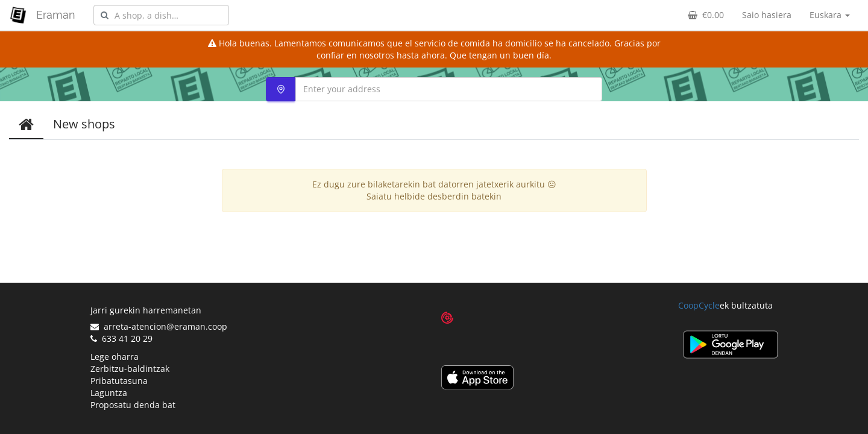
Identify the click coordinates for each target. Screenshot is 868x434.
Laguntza (109, 393)
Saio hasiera (767, 15)
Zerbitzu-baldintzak (130, 369)
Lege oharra (115, 357)
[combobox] (161, 15)
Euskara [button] (830, 15)
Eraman (56, 15)
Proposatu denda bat (133, 405)
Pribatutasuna (119, 381)
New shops (84, 124)
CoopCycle (699, 305)
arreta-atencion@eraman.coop (159, 326)
